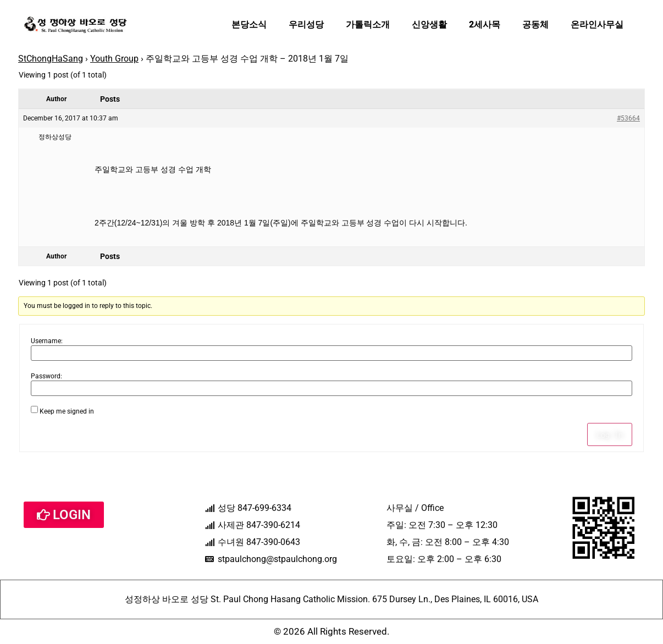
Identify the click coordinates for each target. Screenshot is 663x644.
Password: (46, 376)
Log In (610, 434)
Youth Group (114, 59)
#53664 (628, 118)
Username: (47, 341)
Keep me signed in (67, 411)
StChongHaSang (51, 59)
